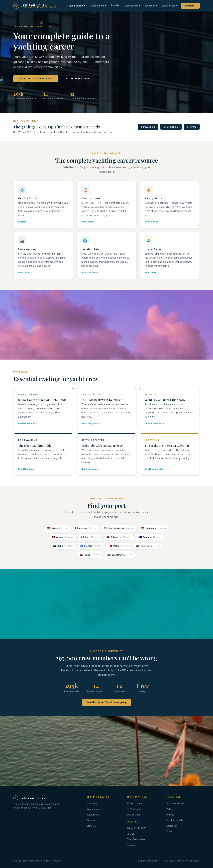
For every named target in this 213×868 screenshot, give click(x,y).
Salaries (115, 5)
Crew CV (192, 127)
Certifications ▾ (98, 6)
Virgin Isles (148, 546)
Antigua (63, 537)
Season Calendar (176, 804)
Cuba (90, 555)
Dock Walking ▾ (132, 6)
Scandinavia (120, 555)
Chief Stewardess (136, 839)
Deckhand (92, 820)
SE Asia (91, 546)
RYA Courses (133, 815)
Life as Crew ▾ (169, 6)
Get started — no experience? (36, 79)
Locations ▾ (151, 6)
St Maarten (119, 537)
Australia (150, 537)
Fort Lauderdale (119, 528)
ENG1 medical (171, 127)
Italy (90, 537)
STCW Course (134, 804)
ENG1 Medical (134, 809)
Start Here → (190, 6)
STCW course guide (77, 79)
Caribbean (172, 826)
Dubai (63, 546)
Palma (57, 528)
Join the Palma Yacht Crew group (107, 702)
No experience (94, 809)
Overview (92, 804)
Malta (119, 546)
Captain (131, 834)
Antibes (85, 528)
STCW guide (148, 127)
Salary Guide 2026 (136, 828)
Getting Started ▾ (76, 6)
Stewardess (93, 815)
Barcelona (153, 528)
